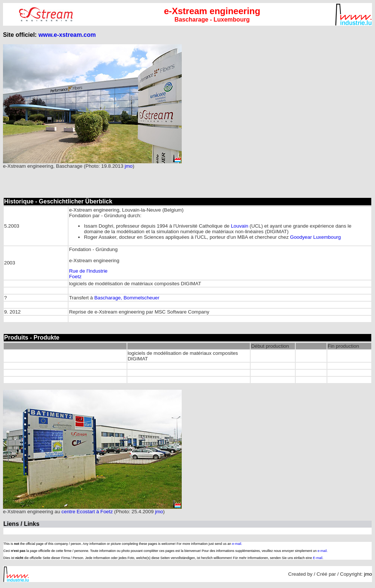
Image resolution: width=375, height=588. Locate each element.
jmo (129, 166)
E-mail (318, 558)
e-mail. (237, 544)
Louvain (240, 226)
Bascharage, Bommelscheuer (127, 298)
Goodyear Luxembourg (315, 237)
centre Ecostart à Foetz (87, 512)
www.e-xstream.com (67, 35)
